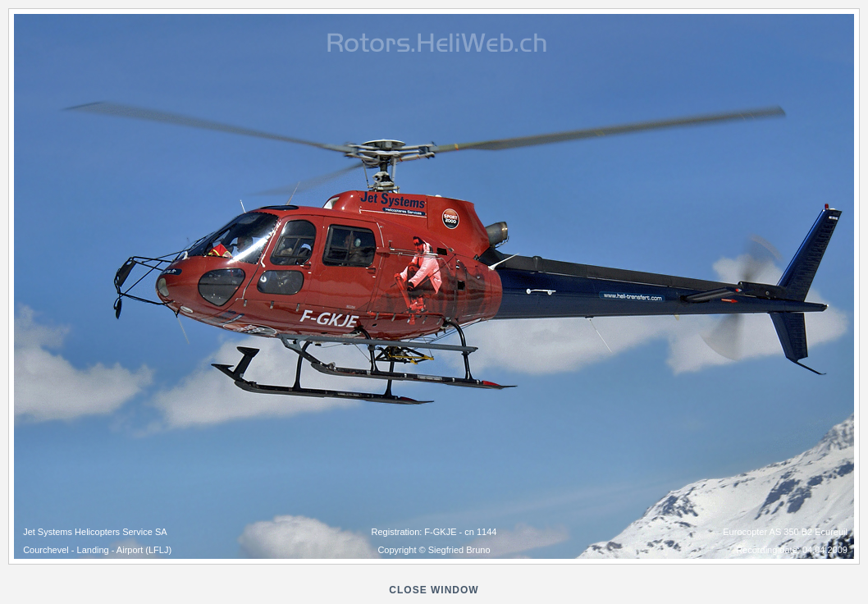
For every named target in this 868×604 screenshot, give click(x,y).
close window (434, 590)
